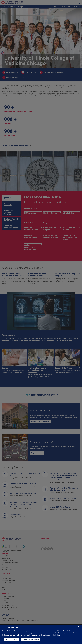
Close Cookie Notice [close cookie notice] (31, 639)
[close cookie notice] (79, 627)
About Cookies (12, 639)
